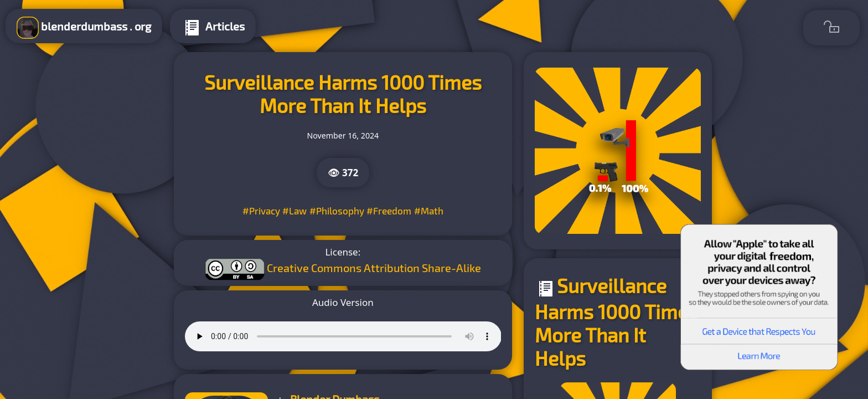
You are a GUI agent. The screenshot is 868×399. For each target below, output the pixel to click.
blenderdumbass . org (84, 28)
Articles (213, 28)
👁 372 (343, 173)
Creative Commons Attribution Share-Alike (374, 267)
